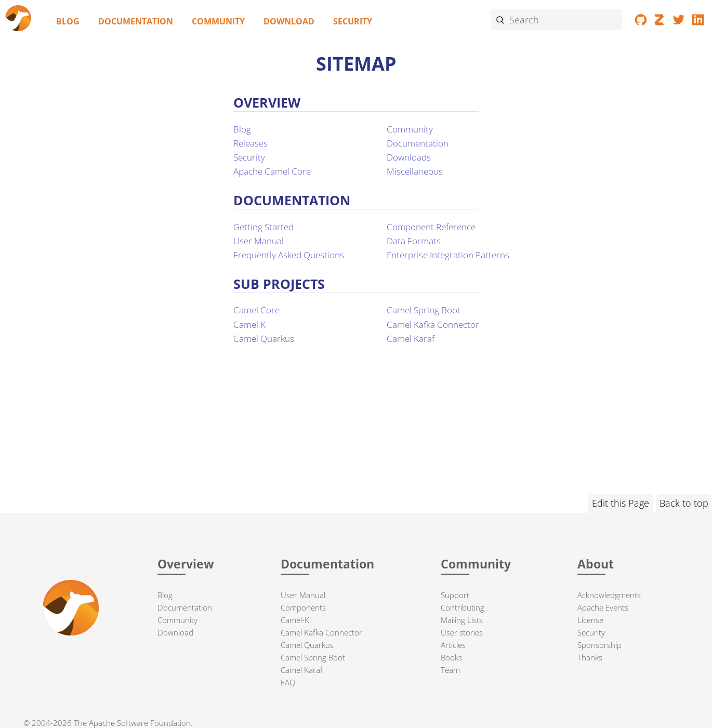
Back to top (684, 503)
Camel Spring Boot (424, 310)
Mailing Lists (462, 620)
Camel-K (295, 620)
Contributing (463, 607)
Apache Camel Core (272, 171)
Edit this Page (621, 503)
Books (451, 657)
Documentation (136, 21)
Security (353, 21)
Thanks (590, 657)
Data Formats (414, 241)
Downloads (409, 157)
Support (455, 595)
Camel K (249, 325)
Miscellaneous (415, 171)
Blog (68, 21)
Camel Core (256, 310)
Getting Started (263, 227)
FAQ (288, 682)
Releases (250, 143)
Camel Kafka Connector (433, 325)
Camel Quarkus (264, 339)
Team (450, 670)
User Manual (259, 241)
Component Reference (431, 227)
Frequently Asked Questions (289, 255)
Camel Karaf (411, 339)
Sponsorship (599, 645)
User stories (462, 632)
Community (218, 21)
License (590, 620)
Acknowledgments (609, 595)
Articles (453, 645)
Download (289, 21)
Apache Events (603, 607)
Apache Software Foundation (140, 723)
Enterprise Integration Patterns (448, 255)
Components (303, 607)
